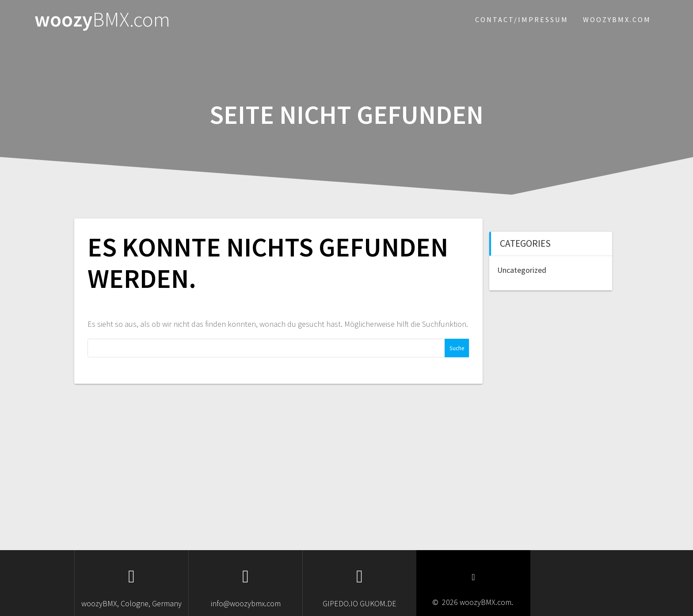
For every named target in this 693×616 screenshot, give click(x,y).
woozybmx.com (617, 19)
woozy (102, 20)
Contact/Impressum (522, 19)
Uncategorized (522, 270)
